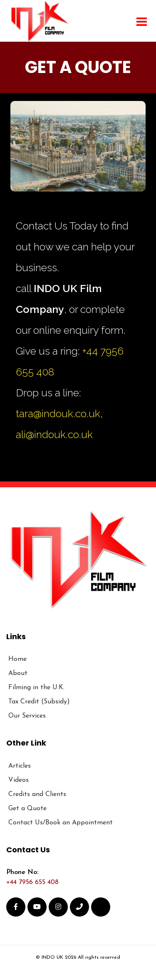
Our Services (27, 716)
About (18, 673)
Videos (19, 780)
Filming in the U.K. (36, 688)
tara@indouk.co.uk (58, 413)
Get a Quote (27, 809)
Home (17, 659)
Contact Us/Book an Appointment (61, 823)
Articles (20, 766)
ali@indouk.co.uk (54, 434)
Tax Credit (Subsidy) (39, 702)
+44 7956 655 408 (32, 882)
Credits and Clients (37, 794)
